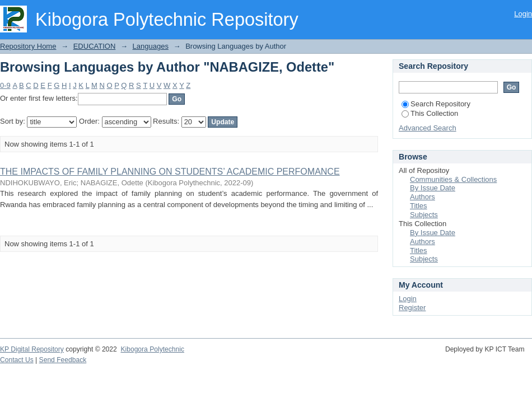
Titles (419, 206)
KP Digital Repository (32, 349)
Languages (151, 46)
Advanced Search (428, 128)
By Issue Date (433, 188)
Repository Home (28, 46)
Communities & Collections (453, 179)
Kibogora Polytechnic (152, 349)
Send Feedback (63, 360)
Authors (423, 197)
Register (412, 308)
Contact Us (17, 360)
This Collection (430, 113)
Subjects (424, 215)
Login (523, 14)
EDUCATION (95, 46)
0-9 (5, 85)
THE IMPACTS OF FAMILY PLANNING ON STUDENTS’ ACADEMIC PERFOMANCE (170, 172)
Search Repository (436, 104)
